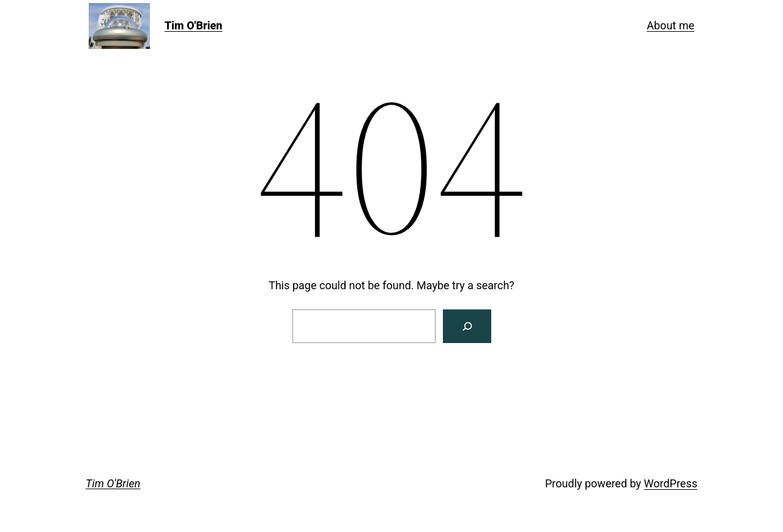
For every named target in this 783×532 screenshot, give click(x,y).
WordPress (671, 483)
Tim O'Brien (193, 25)
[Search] (467, 326)
